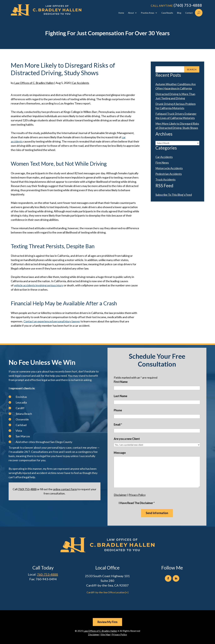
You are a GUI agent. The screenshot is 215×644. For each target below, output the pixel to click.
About (131, 13)
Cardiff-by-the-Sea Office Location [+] (107, 592)
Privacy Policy (137, 495)
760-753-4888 (47, 574)
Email (118, 424)
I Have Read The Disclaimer (137, 503)
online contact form (65, 489)
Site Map (106, 634)
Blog (179, 13)
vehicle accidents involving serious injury (39, 285)
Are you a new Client (127, 439)
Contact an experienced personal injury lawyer (52, 321)
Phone (118, 410)
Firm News (162, 163)
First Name (121, 382)
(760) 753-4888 (188, 5)
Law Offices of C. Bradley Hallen (34, 83)
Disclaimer (120, 495)
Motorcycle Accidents (169, 168)
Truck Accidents (165, 179)
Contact (189, 13)
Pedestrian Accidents (169, 174)
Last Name (121, 396)
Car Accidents (81, 83)
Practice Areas (148, 13)
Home (121, 13)
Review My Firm (107, 622)
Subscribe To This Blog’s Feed (174, 195)
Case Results (167, 13)
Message (120, 453)
